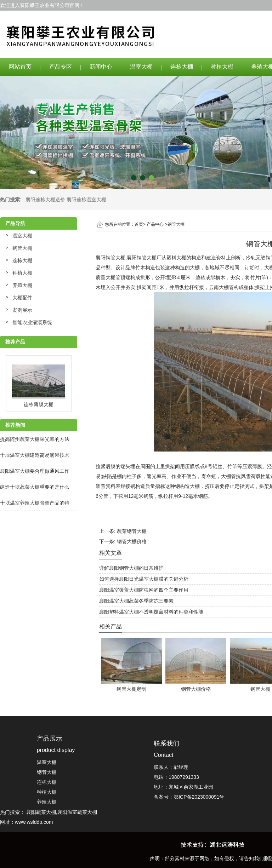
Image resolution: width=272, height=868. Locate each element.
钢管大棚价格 (132, 541)
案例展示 (22, 310)
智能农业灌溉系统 (32, 322)
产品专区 (61, 67)
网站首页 (20, 67)
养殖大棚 (22, 285)
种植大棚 (222, 67)
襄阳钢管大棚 (110, 258)
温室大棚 (141, 67)
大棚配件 (22, 298)
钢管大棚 (22, 248)
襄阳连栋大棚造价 (45, 200)
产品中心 (155, 224)
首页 (139, 224)
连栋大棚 (182, 67)
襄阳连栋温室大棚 (86, 200)
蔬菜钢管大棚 (132, 531)
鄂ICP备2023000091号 (199, 797)
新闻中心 (101, 67)
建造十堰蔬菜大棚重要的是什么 (35, 487)
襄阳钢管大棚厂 (144, 258)
